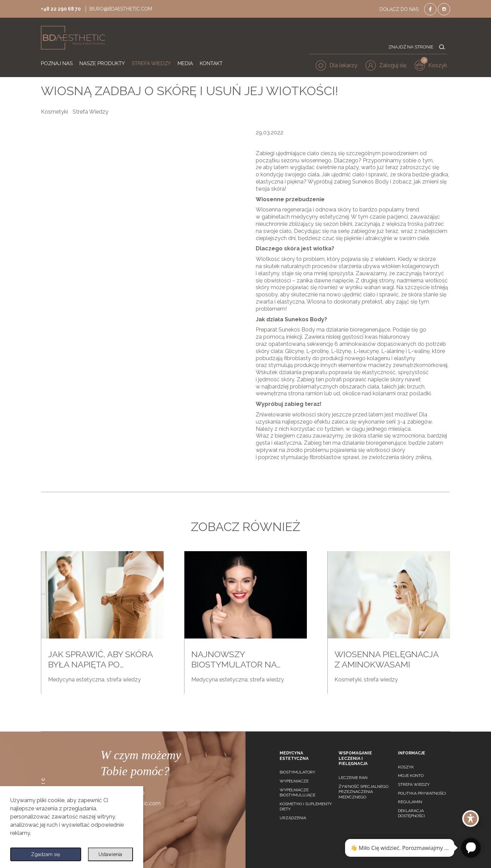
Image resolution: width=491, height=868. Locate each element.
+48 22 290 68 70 (63, 8)
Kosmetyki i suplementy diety (306, 807)
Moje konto (411, 776)
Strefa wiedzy (414, 784)
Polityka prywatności (422, 793)
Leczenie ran (353, 778)
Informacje (412, 753)
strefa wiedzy (124, 680)
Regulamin (410, 802)
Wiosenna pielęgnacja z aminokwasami (386, 659)
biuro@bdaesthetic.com (127, 8)
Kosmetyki (54, 112)
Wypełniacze (294, 781)
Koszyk (406, 767)
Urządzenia (293, 818)
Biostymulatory (297, 772)
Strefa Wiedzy (91, 112)
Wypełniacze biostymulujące (297, 793)
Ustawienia (109, 854)
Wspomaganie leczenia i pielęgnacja (355, 758)
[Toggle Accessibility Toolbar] (471, 819)
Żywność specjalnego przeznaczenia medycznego (363, 792)
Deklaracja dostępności (411, 813)
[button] (389, 67)
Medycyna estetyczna (76, 680)
